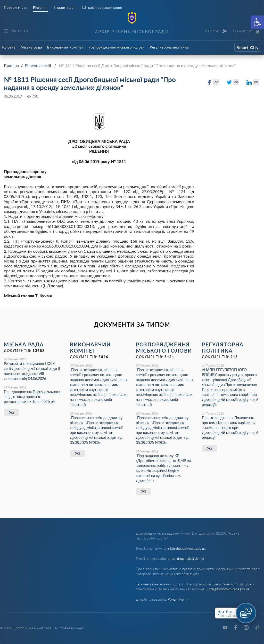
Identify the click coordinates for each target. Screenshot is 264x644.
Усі (11, 412)
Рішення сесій (38, 65)
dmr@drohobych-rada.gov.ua (185, 548)
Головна (9, 47)
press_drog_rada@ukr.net (186, 559)
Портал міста (16, 8)
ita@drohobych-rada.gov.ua (230, 589)
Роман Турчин (179, 599)
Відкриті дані (65, 8)
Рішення (40, 8)
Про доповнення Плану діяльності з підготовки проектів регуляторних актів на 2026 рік (33, 397)
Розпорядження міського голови (117, 47)
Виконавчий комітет (65, 47)
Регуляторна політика (169, 47)
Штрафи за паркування (102, 8)
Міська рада (31, 47)
